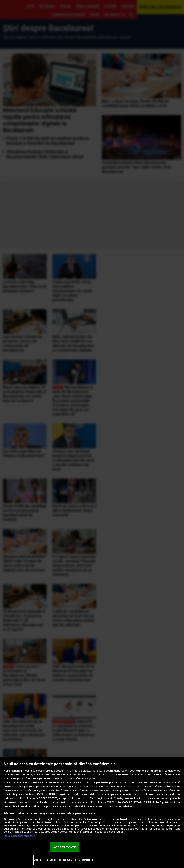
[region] (92, 812)
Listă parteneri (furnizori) (20, 836)
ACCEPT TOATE (64, 847)
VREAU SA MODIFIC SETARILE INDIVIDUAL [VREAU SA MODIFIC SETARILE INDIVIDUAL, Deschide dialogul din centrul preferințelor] (65, 860)
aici (16, 798)
